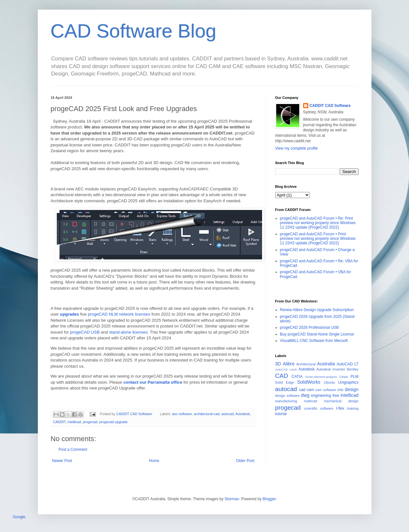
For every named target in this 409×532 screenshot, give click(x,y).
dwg (305, 395)
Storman (232, 499)
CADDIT (60, 422)
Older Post (245, 461)
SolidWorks (309, 382)
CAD (282, 376)
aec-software (182, 414)
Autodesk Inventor (331, 369)
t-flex (340, 408)
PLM (355, 377)
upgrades (69, 314)
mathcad (310, 401)
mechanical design (341, 401)
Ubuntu (330, 382)
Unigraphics (348, 382)
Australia (326, 364)
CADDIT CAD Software (330, 106)
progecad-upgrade (114, 422)
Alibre (289, 364)
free (336, 396)
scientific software (319, 408)
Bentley (353, 369)
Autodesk (243, 414)
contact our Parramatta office (153, 382)
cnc (341, 390)
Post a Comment (73, 449)
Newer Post (62, 461)
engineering (321, 396)
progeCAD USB (85, 332)
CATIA (297, 377)
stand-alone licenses (128, 332)
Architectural (306, 364)
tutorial (281, 414)
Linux (344, 377)
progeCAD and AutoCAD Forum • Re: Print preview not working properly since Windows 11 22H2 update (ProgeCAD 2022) (318, 223)
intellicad (74, 422)
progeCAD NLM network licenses (119, 314)
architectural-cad (207, 414)
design (352, 389)
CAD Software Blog (134, 31)
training (353, 408)
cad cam (306, 390)
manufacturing (286, 401)
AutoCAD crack (286, 369)
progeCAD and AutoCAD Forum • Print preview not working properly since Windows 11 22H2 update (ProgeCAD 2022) (318, 239)
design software (288, 396)
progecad (90, 422)
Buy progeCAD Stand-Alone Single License (317, 334)
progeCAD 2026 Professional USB (309, 327)
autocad (227, 414)
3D (278, 364)
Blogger (269, 499)
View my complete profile (297, 148)
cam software (326, 390)
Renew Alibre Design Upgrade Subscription (317, 310)
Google (19, 517)
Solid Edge (285, 382)
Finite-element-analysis (321, 377)
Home (154, 461)
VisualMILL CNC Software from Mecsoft (314, 341)
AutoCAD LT (348, 364)
